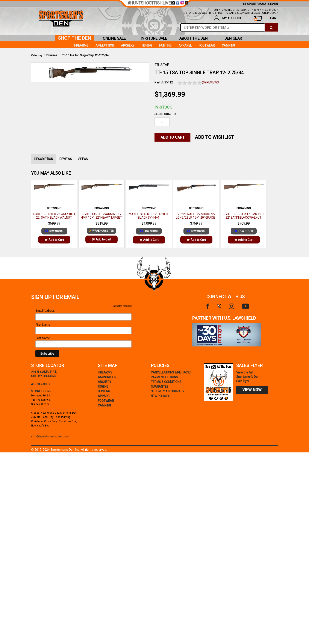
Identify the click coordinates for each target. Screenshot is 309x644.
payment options (164, 377)
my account (228, 18)
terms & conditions (166, 382)
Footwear (207, 45)
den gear (233, 38)
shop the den (74, 38)
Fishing (147, 45)
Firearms (52, 55)
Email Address (46, 311)
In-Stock (163, 107)
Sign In (273, 4)
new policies (161, 396)
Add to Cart (54, 240)
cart (266, 19)
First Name (43, 325)
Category (37, 55)
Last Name (43, 338)
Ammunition (105, 45)
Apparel (185, 45)
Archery (128, 45)
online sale (114, 38)
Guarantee (160, 387)
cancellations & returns (171, 372)
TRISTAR (162, 65)
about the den (194, 38)
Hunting (165, 45)
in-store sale (154, 38)
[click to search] (271, 27)
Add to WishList (214, 137)
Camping (228, 45)
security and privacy (168, 391)
